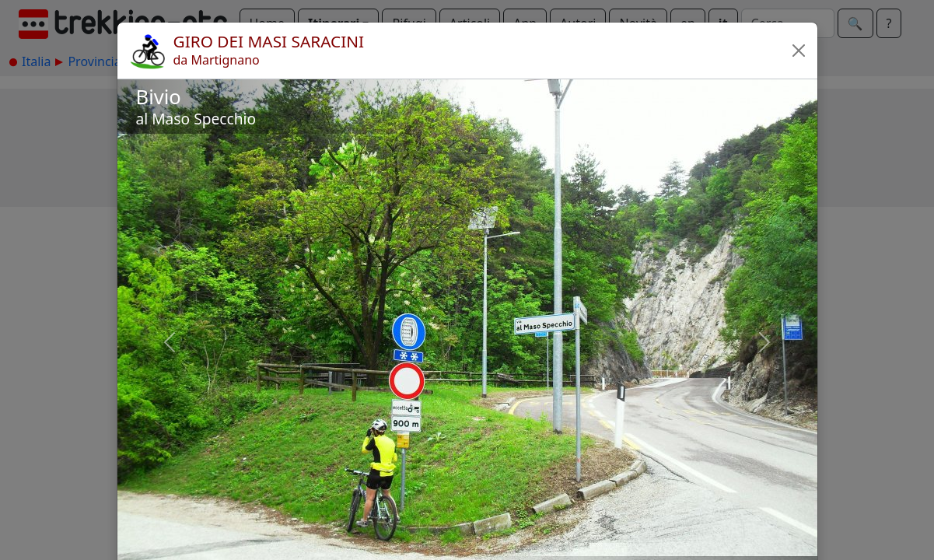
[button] (799, 51)
